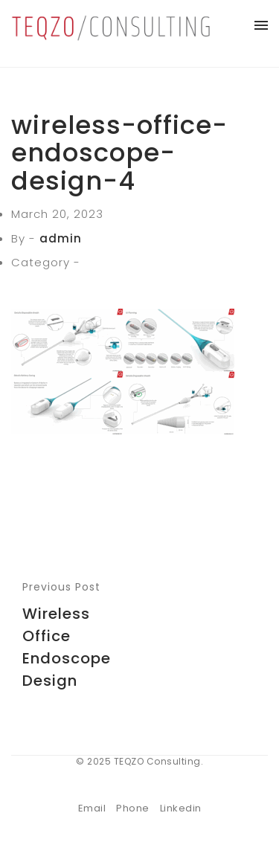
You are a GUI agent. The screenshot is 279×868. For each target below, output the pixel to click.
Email (92, 808)
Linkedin (181, 808)
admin (61, 238)
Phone (133, 808)
